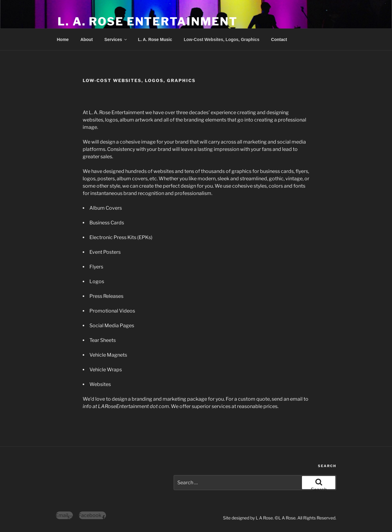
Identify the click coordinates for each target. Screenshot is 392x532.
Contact (279, 39)
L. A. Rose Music (155, 39)
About (86, 39)
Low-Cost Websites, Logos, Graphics (222, 39)
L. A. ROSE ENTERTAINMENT (148, 21)
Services (116, 39)
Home (63, 39)
